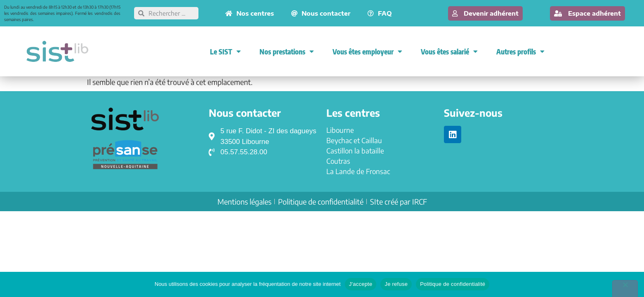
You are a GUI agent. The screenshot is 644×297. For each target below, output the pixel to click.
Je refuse (396, 284)
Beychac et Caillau (354, 140)
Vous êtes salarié (449, 51)
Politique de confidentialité (453, 284)
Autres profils (520, 51)
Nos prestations (287, 51)
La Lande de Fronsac (358, 171)
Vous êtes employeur (367, 51)
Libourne (340, 130)
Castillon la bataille (355, 151)
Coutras (338, 161)
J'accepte (361, 284)
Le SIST (225, 51)
